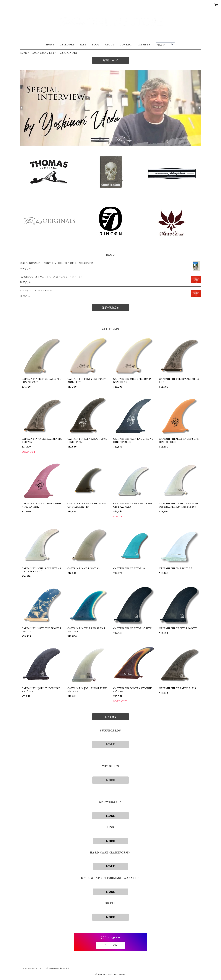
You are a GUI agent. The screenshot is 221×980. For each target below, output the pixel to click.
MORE (110, 744)
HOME (50, 45)
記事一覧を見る (110, 308)
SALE (83, 45)
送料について (111, 60)
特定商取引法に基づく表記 (58, 968)
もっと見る (110, 717)
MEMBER (144, 45)
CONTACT (126, 45)
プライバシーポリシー (32, 968)
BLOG (96, 45)
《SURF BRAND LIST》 (44, 53)
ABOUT (110, 45)
